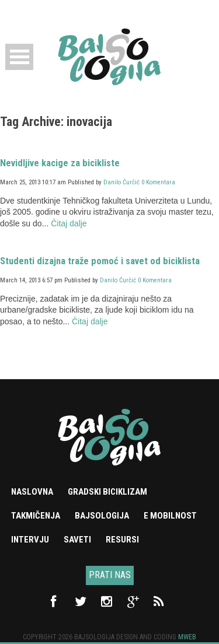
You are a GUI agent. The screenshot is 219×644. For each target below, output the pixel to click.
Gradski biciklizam (107, 492)
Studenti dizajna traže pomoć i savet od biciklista (100, 261)
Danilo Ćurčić (121, 182)
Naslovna (32, 492)
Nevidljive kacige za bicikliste (60, 163)
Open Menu (19, 57)
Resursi (122, 540)
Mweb (187, 637)
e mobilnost (170, 516)
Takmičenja (36, 516)
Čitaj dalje (69, 223)
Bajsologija (102, 516)
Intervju (30, 540)
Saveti (77, 540)
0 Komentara (158, 182)
